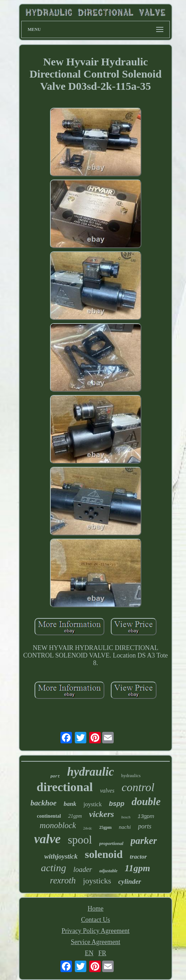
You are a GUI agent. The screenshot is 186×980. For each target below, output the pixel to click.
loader (83, 869)
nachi (125, 827)
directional (65, 787)
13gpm (146, 816)
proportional (111, 843)
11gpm (138, 868)
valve (47, 839)
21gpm (75, 816)
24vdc (87, 828)
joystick (93, 804)
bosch (126, 817)
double (146, 802)
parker (144, 841)
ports (145, 826)
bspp (117, 804)
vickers (102, 814)
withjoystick (61, 856)
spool (80, 840)
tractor (138, 857)
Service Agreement (96, 942)
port (55, 776)
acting (54, 868)
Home (96, 909)
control (138, 787)
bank (70, 804)
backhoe (44, 803)
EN (89, 953)
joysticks (97, 881)
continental (49, 816)
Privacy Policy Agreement (96, 931)
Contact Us (96, 920)
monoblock (58, 825)
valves (107, 791)
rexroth (63, 880)
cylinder (130, 881)
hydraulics (131, 775)
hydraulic (91, 772)
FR (102, 953)
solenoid (104, 854)
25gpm (106, 827)
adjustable (108, 871)
